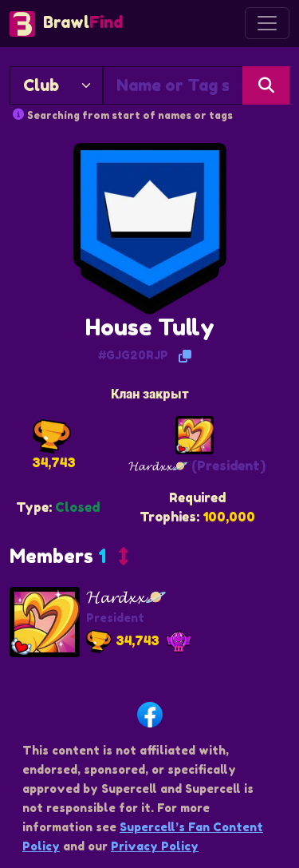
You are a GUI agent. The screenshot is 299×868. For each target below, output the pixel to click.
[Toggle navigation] (267, 23)
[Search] (266, 85)
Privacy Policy (155, 846)
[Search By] (56, 85)
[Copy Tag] (185, 356)
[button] (69, 560)
